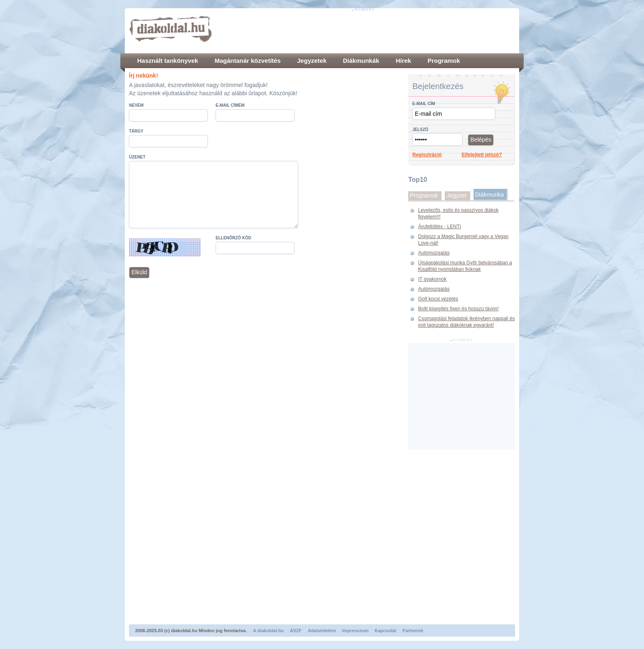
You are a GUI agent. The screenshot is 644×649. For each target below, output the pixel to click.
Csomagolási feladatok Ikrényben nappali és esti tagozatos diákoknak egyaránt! (466, 322)
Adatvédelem (322, 631)
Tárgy (136, 131)
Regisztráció (427, 155)
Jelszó (420, 130)
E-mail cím (424, 104)
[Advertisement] (366, 31)
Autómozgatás (434, 253)
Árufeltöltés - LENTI (440, 227)
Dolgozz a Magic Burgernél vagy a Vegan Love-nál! (463, 240)
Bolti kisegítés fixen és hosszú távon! (458, 309)
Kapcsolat (385, 631)
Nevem (136, 105)
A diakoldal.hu (268, 631)
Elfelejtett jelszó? (482, 155)
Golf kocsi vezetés (438, 299)
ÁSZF (296, 631)
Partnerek (413, 631)
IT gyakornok (432, 279)
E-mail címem (230, 105)
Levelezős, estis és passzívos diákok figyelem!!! (458, 213)
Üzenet (137, 157)
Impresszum (355, 631)
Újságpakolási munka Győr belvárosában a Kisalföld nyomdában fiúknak (465, 266)
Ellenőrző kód (233, 238)
